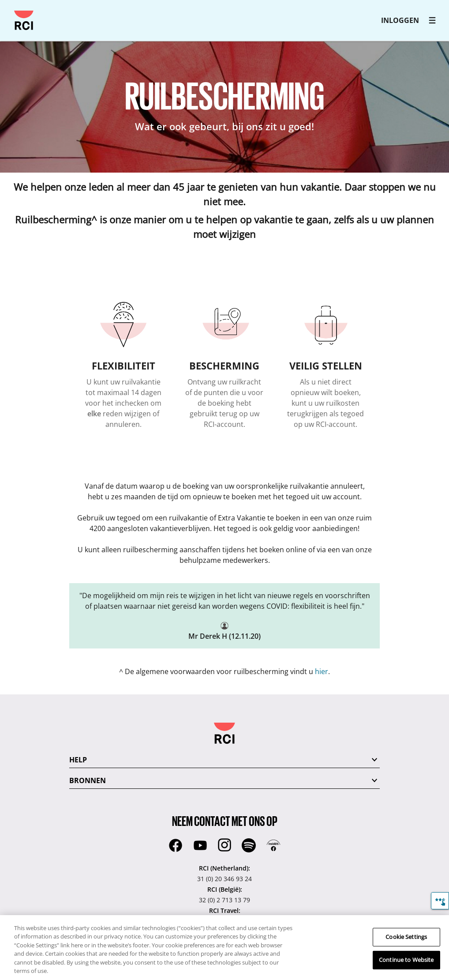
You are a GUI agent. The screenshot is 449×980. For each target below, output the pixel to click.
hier (322, 671)
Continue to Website (406, 960)
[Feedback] (440, 901)
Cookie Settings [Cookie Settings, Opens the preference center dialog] (406, 937)
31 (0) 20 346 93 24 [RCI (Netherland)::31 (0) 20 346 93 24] (224, 879)
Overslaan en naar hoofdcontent (11, 11)
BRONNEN (88, 780)
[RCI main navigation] (432, 20)
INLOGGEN (400, 20)
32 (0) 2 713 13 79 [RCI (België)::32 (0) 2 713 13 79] (224, 900)
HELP (78, 760)
